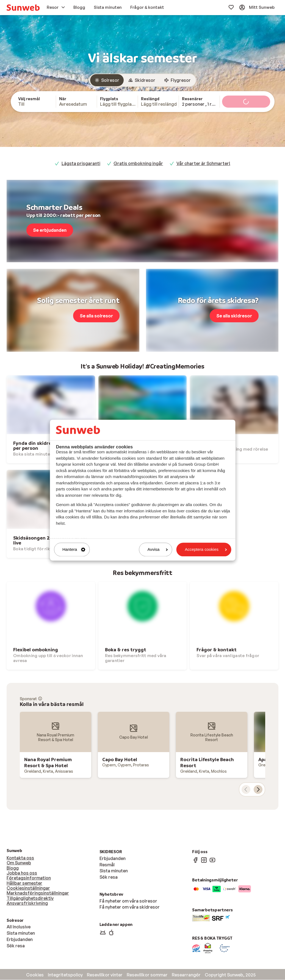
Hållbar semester (24, 883)
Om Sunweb (19, 863)
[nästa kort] (258, 790)
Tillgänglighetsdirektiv (30, 898)
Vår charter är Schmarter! (203, 164)
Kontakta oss (20, 858)
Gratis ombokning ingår (138, 164)
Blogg (13, 868)
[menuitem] (23, 8)
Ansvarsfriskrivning (27, 903)
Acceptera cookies (206, 550)
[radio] (107, 80)
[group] (143, 80)
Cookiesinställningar (28, 888)
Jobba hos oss (22, 873)
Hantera (74, 550)
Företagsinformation (29, 878)
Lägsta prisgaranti (81, 164)
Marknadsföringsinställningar (38, 893)
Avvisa (158, 550)
